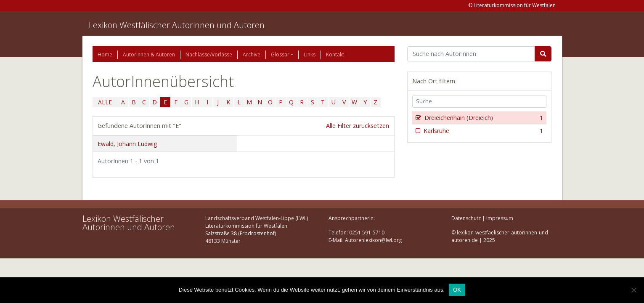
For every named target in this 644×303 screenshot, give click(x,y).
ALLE (105, 102)
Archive (252, 54)
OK (457, 290)
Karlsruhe (483, 131)
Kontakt (335, 54)
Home (105, 54)
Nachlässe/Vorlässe (209, 54)
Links (310, 54)
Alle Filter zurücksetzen (358, 126)
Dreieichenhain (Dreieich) (483, 118)
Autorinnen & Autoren (149, 54)
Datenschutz (466, 218)
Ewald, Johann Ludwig (127, 144)
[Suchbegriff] (471, 54)
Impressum (500, 218)
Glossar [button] (280, 54)
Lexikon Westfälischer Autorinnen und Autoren (177, 25)
